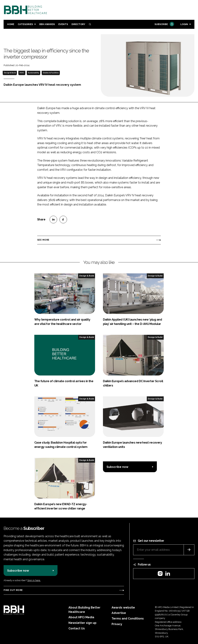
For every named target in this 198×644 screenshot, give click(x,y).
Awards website (123, 608)
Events (63, 24)
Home (11, 24)
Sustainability (33, 73)
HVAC (22, 73)
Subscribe (164, 24)
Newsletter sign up (82, 623)
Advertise (119, 613)
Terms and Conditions (128, 619)
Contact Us (77, 628)
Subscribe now (117, 467)
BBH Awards (47, 24)
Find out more (13, 590)
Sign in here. (34, 580)
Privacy (117, 624)
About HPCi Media (81, 617)
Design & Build (10, 73)
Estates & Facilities (51, 73)
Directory (78, 24)
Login (184, 24)
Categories (25, 24)
